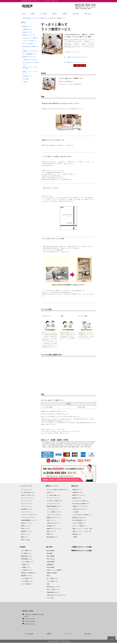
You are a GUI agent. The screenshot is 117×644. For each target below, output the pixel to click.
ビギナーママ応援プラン (29, 44)
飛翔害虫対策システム (27, 556)
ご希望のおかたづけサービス (30, 60)
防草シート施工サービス (53, 590)
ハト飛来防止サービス (27, 570)
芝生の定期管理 (51, 567)
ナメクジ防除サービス (52, 581)
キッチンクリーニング (27, 504)
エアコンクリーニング (27, 490)
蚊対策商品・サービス (27, 576)
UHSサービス (50, 492)
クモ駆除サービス (25, 564)
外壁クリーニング (51, 520)
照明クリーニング (51, 531)
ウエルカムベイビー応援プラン (31, 38)
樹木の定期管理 (51, 551)
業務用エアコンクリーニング (54, 529)
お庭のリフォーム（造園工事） (55, 570)
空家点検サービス (27, 76)
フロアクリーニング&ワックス (29, 515)
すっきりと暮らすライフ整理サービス (31, 63)
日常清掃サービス (51, 526)
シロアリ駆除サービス (27, 578)
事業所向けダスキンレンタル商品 (82, 551)
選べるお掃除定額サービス (30, 54)
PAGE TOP (111, 639)
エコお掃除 (26, 79)
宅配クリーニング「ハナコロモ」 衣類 (30, 68)
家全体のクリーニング (27, 523)
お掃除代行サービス (28, 29)
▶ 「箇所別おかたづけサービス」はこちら (75, 62)
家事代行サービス (27, 26)
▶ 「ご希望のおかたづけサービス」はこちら (76, 57)
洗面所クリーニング (26, 526)
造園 (48, 584)
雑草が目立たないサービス (53, 587)
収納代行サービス (27, 32)
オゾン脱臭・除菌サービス (53, 495)
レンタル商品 (43, 14)
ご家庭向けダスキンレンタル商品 (82, 547)
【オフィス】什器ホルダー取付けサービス (57, 490)
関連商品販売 (50, 564)
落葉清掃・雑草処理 (52, 573)
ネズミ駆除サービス (26, 553)
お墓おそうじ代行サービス (28, 495)
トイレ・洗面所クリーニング (54, 512)
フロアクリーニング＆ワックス (55, 515)
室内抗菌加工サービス (27, 509)
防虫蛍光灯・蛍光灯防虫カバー (29, 573)
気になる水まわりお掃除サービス (31, 47)
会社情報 (49, 634)
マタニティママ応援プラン (30, 41)
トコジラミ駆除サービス (27, 584)
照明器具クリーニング (27, 531)
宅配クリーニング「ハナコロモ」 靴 (30, 72)
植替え (48, 576)
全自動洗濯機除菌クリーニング (29, 520)
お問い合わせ (88, 14)
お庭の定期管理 (51, 562)
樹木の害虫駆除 (51, 556)
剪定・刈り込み (51, 559)
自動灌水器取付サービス (53, 592)
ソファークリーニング (27, 506)
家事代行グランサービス (29, 35)
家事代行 (55, 14)
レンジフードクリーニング (28, 517)
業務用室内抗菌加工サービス (54, 506)
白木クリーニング (25, 534)
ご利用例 (25, 82)
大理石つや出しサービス (53, 523)
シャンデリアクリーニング (53, 504)
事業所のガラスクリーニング (54, 517)
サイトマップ (68, 634)
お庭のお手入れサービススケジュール (56, 595)
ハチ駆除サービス (25, 567)
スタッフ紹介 (50, 598)
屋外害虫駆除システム (27, 559)
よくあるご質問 (29, 634)
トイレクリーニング (26, 512)
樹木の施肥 (50, 553)
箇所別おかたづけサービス (30, 57)
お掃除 (33, 14)
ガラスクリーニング (26, 501)
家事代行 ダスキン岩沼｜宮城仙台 (36, 18)
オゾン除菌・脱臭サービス (28, 492)
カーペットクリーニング (27, 498)
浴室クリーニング (25, 529)
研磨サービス (24, 537)
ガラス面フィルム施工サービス (55, 501)
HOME (24, 14)
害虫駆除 (65, 14)
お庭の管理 (76, 14)
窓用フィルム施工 (25, 540)
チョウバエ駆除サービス (27, 562)
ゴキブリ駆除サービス (27, 551)
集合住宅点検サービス (52, 537)
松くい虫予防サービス (52, 578)
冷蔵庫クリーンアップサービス (31, 51)
